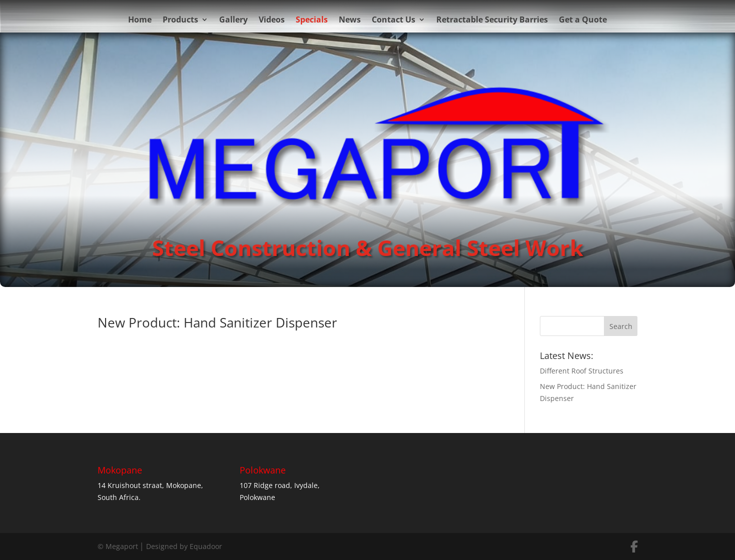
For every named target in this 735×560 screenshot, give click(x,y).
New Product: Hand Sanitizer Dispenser (217, 322)
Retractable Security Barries (492, 19)
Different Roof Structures (582, 371)
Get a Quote (583, 19)
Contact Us (394, 19)
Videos (272, 19)
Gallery (233, 19)
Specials (312, 19)
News (350, 19)
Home (140, 19)
